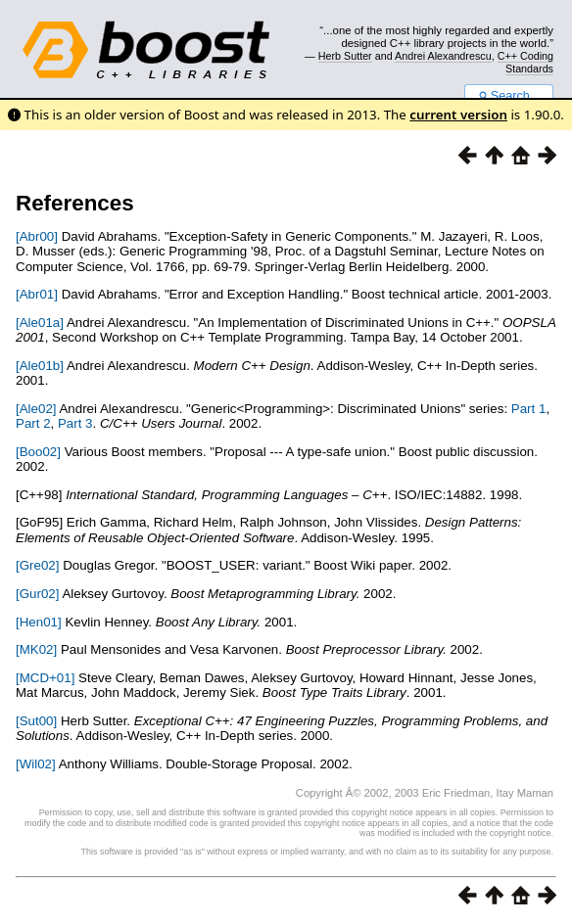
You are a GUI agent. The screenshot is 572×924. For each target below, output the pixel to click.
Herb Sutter (345, 56)
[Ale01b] (40, 366)
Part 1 (529, 409)
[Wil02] (36, 764)
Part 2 (33, 423)
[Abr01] (37, 294)
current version (458, 115)
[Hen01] (39, 622)
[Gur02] (37, 594)
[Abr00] (37, 236)
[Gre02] (37, 565)
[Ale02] (36, 409)
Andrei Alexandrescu (443, 56)
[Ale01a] (40, 323)
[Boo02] (38, 452)
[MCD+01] (45, 678)
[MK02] (36, 649)
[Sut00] (36, 721)
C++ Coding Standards (525, 62)
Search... (509, 96)
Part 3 (75, 423)
